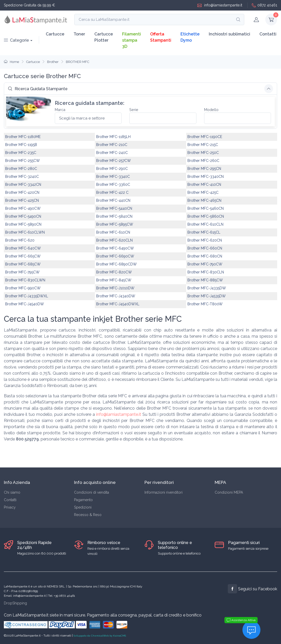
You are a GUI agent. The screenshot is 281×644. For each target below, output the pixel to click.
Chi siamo (12, 492)
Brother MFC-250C (203, 153)
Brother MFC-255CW (22, 161)
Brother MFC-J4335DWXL (27, 296)
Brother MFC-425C (203, 192)
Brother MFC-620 (20, 240)
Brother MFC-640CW (23, 248)
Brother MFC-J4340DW (116, 296)
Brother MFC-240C (112, 153)
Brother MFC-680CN (205, 256)
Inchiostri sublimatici (229, 34)
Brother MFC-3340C (113, 177)
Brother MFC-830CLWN (25, 280)
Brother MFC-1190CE (205, 137)
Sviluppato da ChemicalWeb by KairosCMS (100, 636)
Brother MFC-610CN (113, 232)
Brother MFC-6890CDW (116, 264)
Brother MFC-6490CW (115, 248)
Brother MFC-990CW (23, 288)
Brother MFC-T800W (205, 304)
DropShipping (15, 603)
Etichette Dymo (190, 37)
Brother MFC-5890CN (23, 224)
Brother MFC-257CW (114, 161)
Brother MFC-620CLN (114, 240)
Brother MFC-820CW (114, 272)
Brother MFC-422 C (112, 192)
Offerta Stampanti (161, 37)
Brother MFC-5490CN (23, 216)
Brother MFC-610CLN (205, 224)
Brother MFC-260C (203, 161)
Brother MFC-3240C (22, 177)
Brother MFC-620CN (205, 240)
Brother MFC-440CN (113, 200)
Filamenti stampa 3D (132, 40)
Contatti (268, 34)
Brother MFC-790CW (205, 264)
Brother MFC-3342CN (23, 185)
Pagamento (83, 500)
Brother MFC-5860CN (206, 216)
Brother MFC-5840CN (114, 216)
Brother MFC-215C (203, 145)
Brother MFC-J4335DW (207, 288)
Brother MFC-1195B (21, 145)
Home (11, 62)
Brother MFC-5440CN (114, 208)
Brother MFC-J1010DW (115, 288)
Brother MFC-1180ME (23, 137)
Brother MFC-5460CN (206, 208)
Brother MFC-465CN (204, 200)
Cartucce (55, 34)
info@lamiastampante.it (220, 5)
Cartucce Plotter (104, 37)
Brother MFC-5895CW (115, 224)
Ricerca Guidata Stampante (38, 89)
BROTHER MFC (78, 62)
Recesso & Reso (88, 515)
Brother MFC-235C (21, 153)
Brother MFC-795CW (22, 272)
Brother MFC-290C (112, 169)
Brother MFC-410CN (204, 185)
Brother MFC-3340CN (206, 177)
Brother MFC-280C (21, 169)
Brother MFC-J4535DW (207, 296)
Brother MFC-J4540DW (25, 304)
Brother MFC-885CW (205, 280)
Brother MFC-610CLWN (25, 232)
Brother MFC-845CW (114, 280)
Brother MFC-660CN (205, 248)
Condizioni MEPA (229, 492)
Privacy (10, 507)
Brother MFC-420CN (22, 192)
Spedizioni (83, 507)
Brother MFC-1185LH (113, 137)
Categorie (16, 40)
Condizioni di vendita (92, 492)
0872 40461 (264, 5)
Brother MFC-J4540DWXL (118, 304)
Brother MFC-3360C (113, 185)
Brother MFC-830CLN (206, 272)
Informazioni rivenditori (164, 492)
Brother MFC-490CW (23, 208)
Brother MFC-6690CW (115, 256)
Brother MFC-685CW (23, 264)
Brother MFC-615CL (204, 232)
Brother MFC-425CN (22, 200)
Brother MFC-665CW (23, 256)
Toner (79, 34)
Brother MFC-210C (112, 145)
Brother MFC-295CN (204, 169)
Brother (53, 62)
